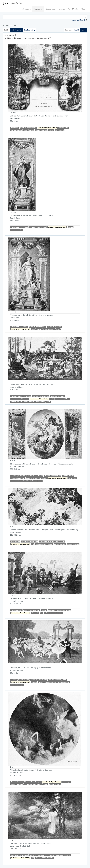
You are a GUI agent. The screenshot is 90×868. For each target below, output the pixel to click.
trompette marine (29, 402)
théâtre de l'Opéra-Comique (28, 128)
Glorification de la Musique (26, 476)
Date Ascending (17, 30)
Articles (62, 9)
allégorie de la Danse (55, 680)
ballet (65, 680)
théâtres (51, 130)
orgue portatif (59, 399)
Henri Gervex (15, 128)
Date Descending (29, 30)
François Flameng (16, 610)
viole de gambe (40, 402)
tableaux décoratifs (41, 130)
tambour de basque (73, 544)
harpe (33, 329)
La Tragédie (52, 610)
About (83, 9)
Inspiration (33, 855)
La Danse (14, 476)
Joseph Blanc (15, 227)
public (25, 130)
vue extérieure (59, 130)
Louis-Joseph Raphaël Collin (19, 855)
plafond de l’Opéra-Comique (33, 784)
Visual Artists (73, 9)
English (77, 30)
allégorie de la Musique (54, 327)
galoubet (34, 682)
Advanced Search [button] (79, 20)
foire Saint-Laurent (16, 130)
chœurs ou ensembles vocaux (20, 399)
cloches (62, 541)
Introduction (26, 9)
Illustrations (38, 9)
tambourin (33, 481)
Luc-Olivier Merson (16, 396)
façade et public (64, 128)
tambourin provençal (17, 685)
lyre (75, 478)
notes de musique (41, 544)
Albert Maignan (15, 541)
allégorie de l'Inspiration (63, 855)
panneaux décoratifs (17, 784)
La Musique (24, 327)
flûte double (35, 613)
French (84, 30)
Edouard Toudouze (68, 476)
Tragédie (44, 610)
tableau (31, 130)
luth (52, 399)
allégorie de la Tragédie (64, 610)
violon (58, 329)
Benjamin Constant (16, 782)
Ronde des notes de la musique (49, 541)
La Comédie (24, 227)
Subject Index (51, 9)
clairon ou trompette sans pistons (36, 478)
